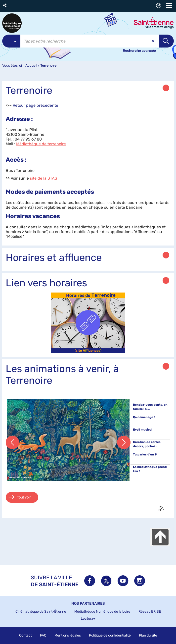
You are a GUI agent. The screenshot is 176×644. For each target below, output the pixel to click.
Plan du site (148, 635)
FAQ (43, 635)
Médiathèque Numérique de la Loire (102, 612)
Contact (25, 635)
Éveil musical (143, 430)
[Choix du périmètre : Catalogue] (11, 41)
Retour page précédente (35, 105)
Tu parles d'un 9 (145, 454)
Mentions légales (68, 635)
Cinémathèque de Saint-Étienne (41, 612)
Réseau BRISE (150, 612)
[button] (5, 5)
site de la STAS (44, 178)
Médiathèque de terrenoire (41, 144)
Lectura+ (88, 619)
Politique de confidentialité (110, 635)
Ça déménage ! (144, 417)
